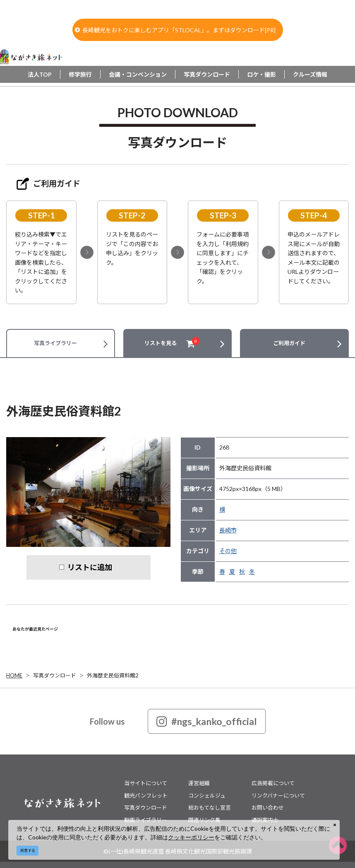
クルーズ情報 (310, 74)
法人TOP (40, 74)
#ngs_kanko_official (207, 721)
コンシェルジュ (207, 795)
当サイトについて (146, 783)
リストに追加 (90, 567)
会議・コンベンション (138, 74)
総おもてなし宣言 (210, 808)
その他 (228, 551)
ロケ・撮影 (261, 74)
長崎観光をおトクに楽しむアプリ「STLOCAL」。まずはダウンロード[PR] (175, 30)
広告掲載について (273, 783)
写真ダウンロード (207, 74)
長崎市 (228, 530)
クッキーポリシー (191, 837)
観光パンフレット (146, 795)
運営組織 (199, 783)
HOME (14, 675)
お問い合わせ (268, 808)
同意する (28, 850)
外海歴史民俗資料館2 (113, 675)
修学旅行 (80, 74)
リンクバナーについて (278, 795)
